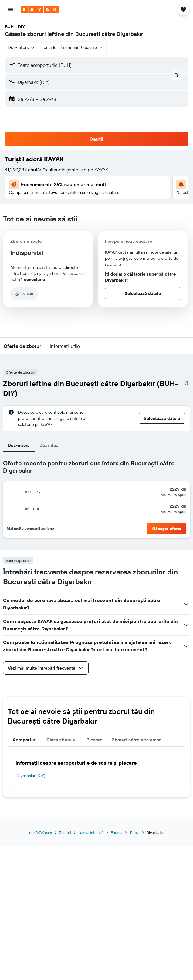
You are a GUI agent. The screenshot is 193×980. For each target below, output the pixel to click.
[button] (10, 9)
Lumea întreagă (91, 833)
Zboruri (65, 833)
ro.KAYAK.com (41, 833)
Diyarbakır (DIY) (31, 776)
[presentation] (187, 383)
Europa (117, 833)
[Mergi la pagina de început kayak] (40, 9)
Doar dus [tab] (49, 445)
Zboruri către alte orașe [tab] (137, 740)
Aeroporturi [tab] (25, 740)
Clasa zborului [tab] (61, 740)
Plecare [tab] (95, 740)
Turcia (134, 833)
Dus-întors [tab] (19, 445)
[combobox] (22, 47)
